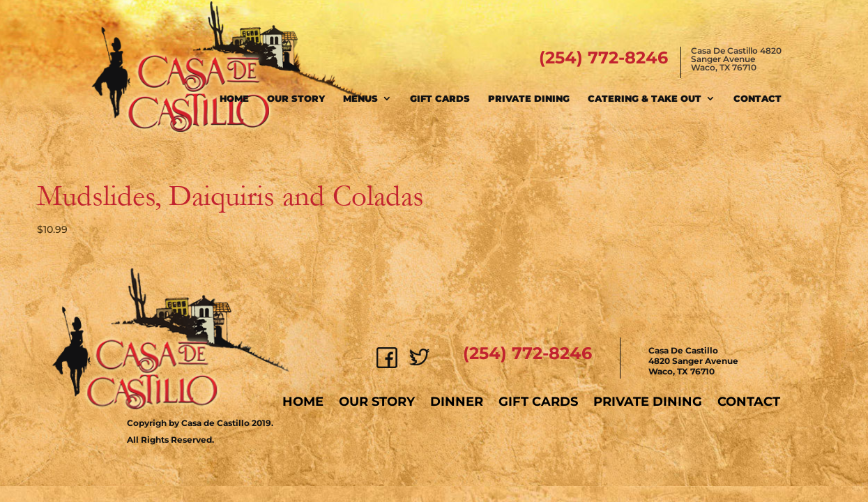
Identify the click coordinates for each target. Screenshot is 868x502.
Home (234, 98)
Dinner (457, 402)
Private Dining (529, 98)
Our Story (296, 98)
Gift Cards (440, 98)
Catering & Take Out (645, 98)
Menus (360, 98)
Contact (757, 98)
